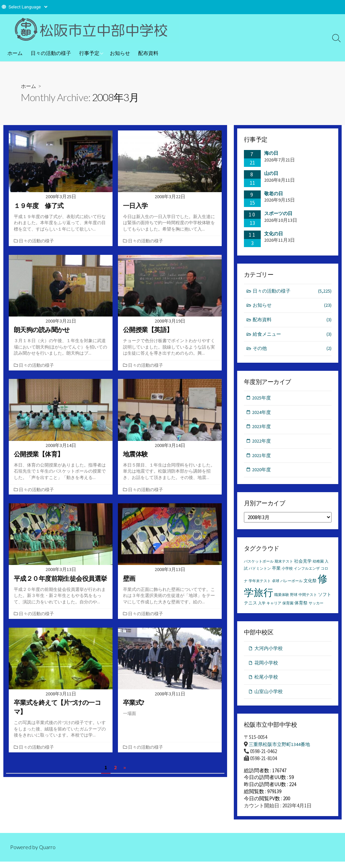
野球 (294, 599)
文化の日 (274, 234)
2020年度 (262, 473)
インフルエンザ (307, 573)
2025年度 (262, 400)
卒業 (276, 573)
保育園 (288, 608)
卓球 (276, 585)
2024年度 (262, 415)
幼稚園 (318, 566)
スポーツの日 (278, 214)
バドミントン (260, 573)
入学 (262, 608)
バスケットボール (259, 566)
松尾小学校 (267, 682)
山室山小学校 (270, 697)
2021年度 (262, 459)
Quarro (48, 853)
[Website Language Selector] (28, 7)
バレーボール (291, 585)
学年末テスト (260, 585)
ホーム (15, 53)
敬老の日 (274, 193)
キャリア (274, 608)
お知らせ (120, 53)
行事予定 (89, 53)
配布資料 (148, 53)
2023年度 (262, 429)
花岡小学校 (267, 667)
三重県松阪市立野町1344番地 (281, 750)
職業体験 (282, 599)
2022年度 (262, 444)
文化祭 (310, 585)
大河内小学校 (270, 653)
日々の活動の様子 (51, 53)
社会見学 (303, 565)
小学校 (287, 573)
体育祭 (301, 607)
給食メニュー (292, 336)
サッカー (316, 608)
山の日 (271, 173)
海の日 (271, 153)
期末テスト (284, 566)
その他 (292, 350)
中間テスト (308, 599)
